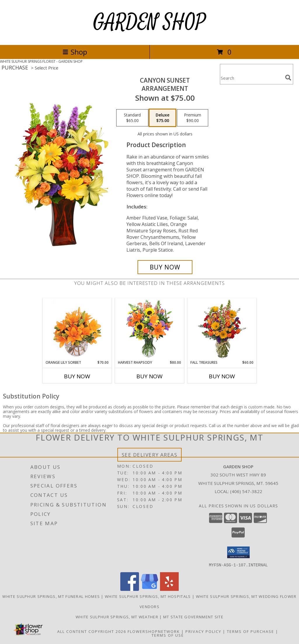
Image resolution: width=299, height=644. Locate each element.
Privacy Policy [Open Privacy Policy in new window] (203, 631)
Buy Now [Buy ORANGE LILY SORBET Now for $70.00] (77, 376)
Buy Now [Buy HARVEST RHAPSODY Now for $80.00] (149, 376)
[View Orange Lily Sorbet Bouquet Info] (77, 329)
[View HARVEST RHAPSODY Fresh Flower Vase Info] (150, 329)
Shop (75, 52)
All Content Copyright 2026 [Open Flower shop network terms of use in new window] (92, 631)
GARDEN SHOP (150, 22)
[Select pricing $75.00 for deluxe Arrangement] (162, 118)
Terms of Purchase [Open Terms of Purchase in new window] (251, 631)
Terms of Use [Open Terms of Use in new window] (168, 635)
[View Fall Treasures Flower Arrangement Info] (222, 329)
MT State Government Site (193, 617)
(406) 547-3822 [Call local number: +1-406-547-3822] (246, 491)
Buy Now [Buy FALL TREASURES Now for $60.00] (222, 376)
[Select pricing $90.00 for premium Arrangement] (193, 118)
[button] (238, 552)
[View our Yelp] (169, 589)
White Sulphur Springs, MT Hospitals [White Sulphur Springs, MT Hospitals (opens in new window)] (148, 596)
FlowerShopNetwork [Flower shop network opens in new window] (154, 631)
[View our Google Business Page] (149, 589)
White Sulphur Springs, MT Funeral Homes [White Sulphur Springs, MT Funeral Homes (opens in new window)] (51, 596)
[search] (288, 78)
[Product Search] (251, 78)
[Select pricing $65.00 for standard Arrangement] (132, 118)
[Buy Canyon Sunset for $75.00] (165, 267)
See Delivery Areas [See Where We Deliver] (150, 455)
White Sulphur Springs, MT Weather (117, 617)
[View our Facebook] (130, 589)
